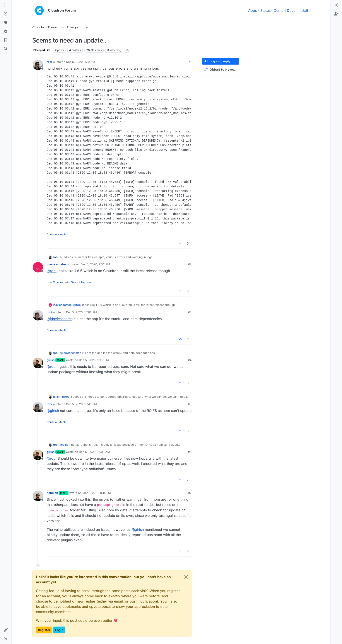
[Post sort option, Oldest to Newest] (221, 70)
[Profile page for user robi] (38, 65)
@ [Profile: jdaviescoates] (60, 319)
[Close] (186, 577)
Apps (252, 10)
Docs (291, 10)
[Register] (336, 14)
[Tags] (6, 23)
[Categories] (6, 5)
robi (49, 62)
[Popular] (6, 31)
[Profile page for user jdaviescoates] (38, 267)
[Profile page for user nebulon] (38, 496)
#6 (190, 452)
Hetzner (86, 282)
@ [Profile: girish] (53, 411)
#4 (190, 360)
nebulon (52, 493)
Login (59, 630)
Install (303, 10)
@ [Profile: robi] (52, 271)
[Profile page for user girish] (38, 363)
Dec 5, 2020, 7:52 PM (95, 264)
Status (265, 10)
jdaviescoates (57, 264)
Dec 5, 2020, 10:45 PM (81, 404)
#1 (190, 62)
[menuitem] (336, 5)
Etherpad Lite (42, 50)
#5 (190, 404)
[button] (6, 630)
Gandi (74, 282)
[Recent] (6, 14)
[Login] (336, 5)
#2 (190, 264)
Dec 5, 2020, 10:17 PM (94, 360)
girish (51, 360)
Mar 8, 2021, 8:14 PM (97, 493)
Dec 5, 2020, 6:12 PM (81, 62)
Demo (279, 10)
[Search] (6, 49)
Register (44, 630)
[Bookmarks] (6, 40)
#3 (190, 312)
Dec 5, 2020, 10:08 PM (81, 312)
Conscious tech (56, 234)
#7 (190, 493)
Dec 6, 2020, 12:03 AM (94, 452)
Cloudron (59, 282)
